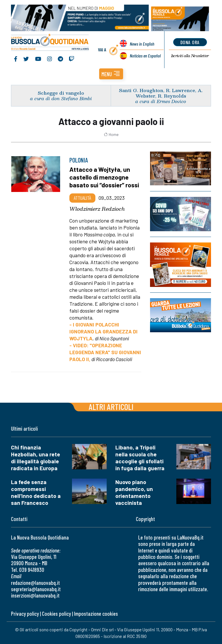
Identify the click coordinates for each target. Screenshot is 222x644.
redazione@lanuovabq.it (35, 583)
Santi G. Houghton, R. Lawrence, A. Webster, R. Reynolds (161, 93)
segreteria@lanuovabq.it (36, 589)
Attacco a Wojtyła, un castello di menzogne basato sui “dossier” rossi (104, 177)
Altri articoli (111, 407)
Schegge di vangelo (61, 93)
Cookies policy (56, 614)
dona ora (190, 42)
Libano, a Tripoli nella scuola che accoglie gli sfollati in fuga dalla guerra (140, 458)
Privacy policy (25, 614)
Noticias (145, 56)
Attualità (82, 198)
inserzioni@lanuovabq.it (35, 595)
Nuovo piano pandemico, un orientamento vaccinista (134, 492)
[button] (111, 74)
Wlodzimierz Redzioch (97, 209)
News (142, 44)
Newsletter (190, 56)
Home (111, 135)
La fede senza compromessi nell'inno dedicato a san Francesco (36, 492)
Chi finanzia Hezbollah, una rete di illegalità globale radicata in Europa (36, 458)
